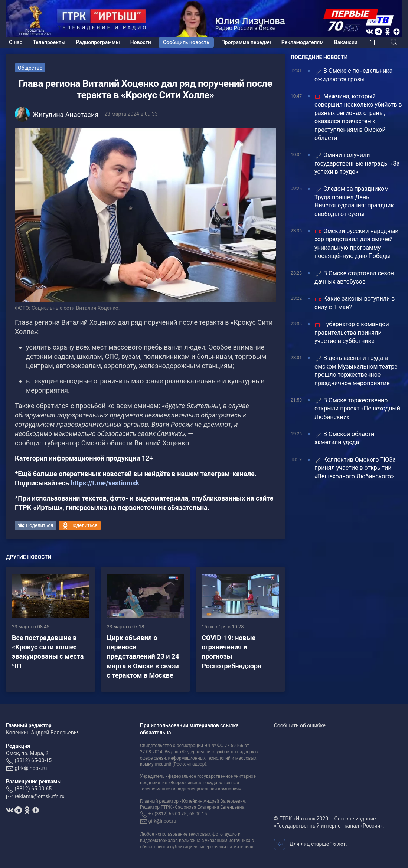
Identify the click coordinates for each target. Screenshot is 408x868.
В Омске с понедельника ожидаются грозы (353, 75)
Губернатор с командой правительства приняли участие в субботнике (352, 333)
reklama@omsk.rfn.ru (40, 796)
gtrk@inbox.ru (31, 768)
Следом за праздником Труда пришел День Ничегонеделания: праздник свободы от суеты (354, 201)
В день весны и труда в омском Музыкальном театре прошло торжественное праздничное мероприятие (356, 370)
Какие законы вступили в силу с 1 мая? (355, 303)
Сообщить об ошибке (300, 725)
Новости (141, 42)
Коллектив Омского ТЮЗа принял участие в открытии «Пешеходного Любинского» (355, 468)
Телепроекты (49, 42)
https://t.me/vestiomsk (105, 483)
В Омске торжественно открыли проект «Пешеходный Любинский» (357, 409)
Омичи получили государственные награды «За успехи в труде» (357, 163)
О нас (16, 42)
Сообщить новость (186, 42)
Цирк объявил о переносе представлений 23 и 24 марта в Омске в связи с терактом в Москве (143, 656)
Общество (30, 68)
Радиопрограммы (98, 42)
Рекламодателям (303, 42)
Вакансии (346, 42)
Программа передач (246, 42)
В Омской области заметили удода (344, 438)
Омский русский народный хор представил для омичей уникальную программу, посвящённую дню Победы (357, 243)
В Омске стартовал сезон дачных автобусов (354, 277)
